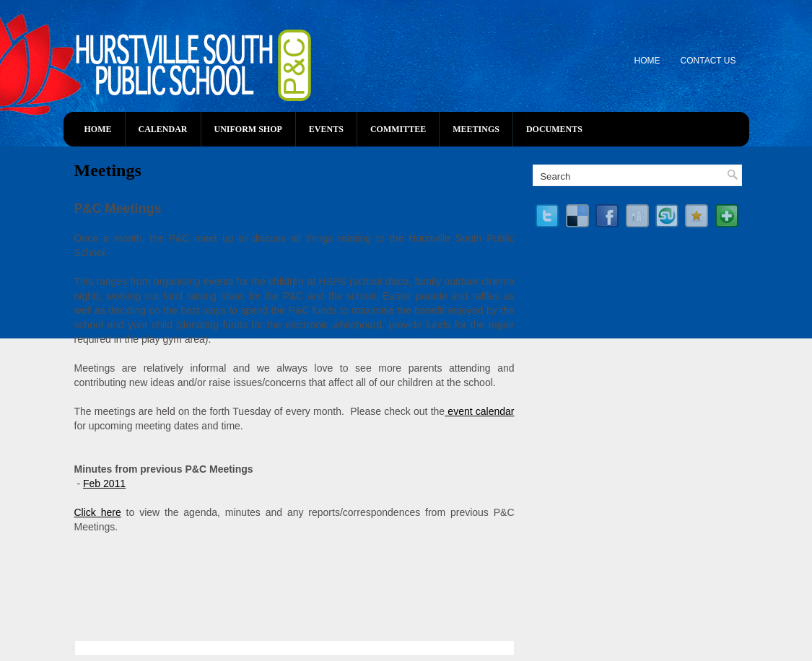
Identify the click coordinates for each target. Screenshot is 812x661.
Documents (554, 129)
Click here (98, 512)
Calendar (163, 129)
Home (647, 61)
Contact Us (708, 61)
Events (326, 129)
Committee (398, 129)
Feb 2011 (104, 483)
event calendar (479, 411)
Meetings (476, 129)
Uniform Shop (248, 129)
